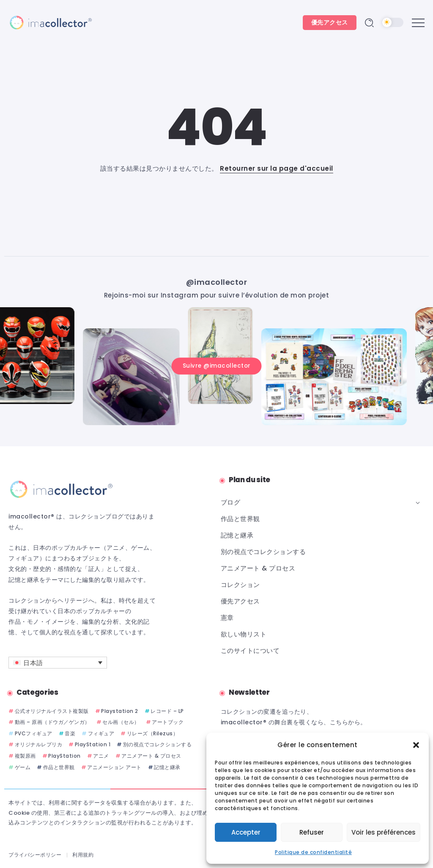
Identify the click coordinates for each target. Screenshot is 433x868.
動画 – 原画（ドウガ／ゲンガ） (52, 722)
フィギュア (101, 733)
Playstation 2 (120, 711)
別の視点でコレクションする (158, 745)
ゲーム (23, 767)
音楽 (70, 733)
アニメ (101, 756)
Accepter (246, 832)
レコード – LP (167, 711)
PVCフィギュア (34, 733)
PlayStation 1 (93, 745)
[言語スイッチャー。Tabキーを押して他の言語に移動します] (58, 663)
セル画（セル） (121, 722)
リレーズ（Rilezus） (153, 733)
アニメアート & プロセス (151, 756)
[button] (416, 745)
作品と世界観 (59, 767)
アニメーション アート (114, 767)
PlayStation (64, 756)
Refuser (312, 832)
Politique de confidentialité (313, 852)
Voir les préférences (384, 832)
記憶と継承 (167, 767)
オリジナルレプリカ (39, 745)
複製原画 (25, 756)
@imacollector (217, 282)
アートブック (168, 722)
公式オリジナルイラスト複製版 (52, 711)
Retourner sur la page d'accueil (277, 168)
